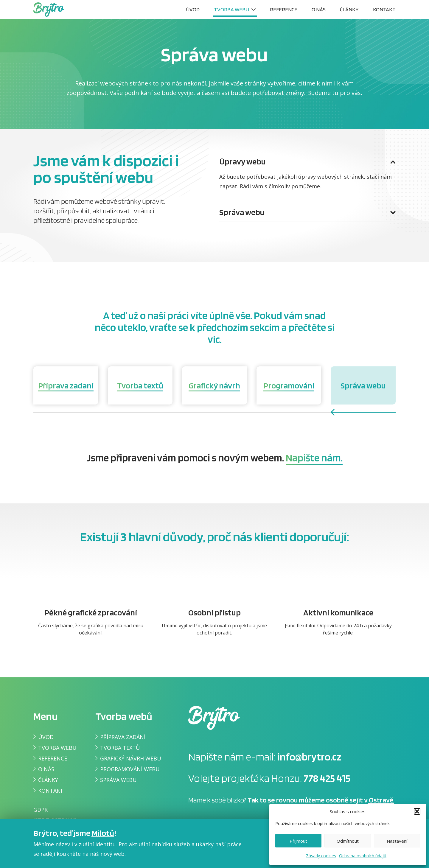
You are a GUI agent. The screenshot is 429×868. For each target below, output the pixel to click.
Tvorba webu (231, 9)
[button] (417, 811)
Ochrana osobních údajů (363, 856)
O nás (319, 9)
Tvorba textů (120, 748)
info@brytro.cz (309, 757)
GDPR (41, 810)
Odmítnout (348, 841)
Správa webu (118, 780)
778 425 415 (327, 778)
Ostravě (381, 800)
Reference (284, 9)
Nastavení (397, 841)
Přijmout (298, 841)
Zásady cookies (321, 856)
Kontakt (384, 9)
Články (349, 9)
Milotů (103, 833)
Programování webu (130, 769)
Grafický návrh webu (131, 758)
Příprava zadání (123, 737)
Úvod (193, 9)
